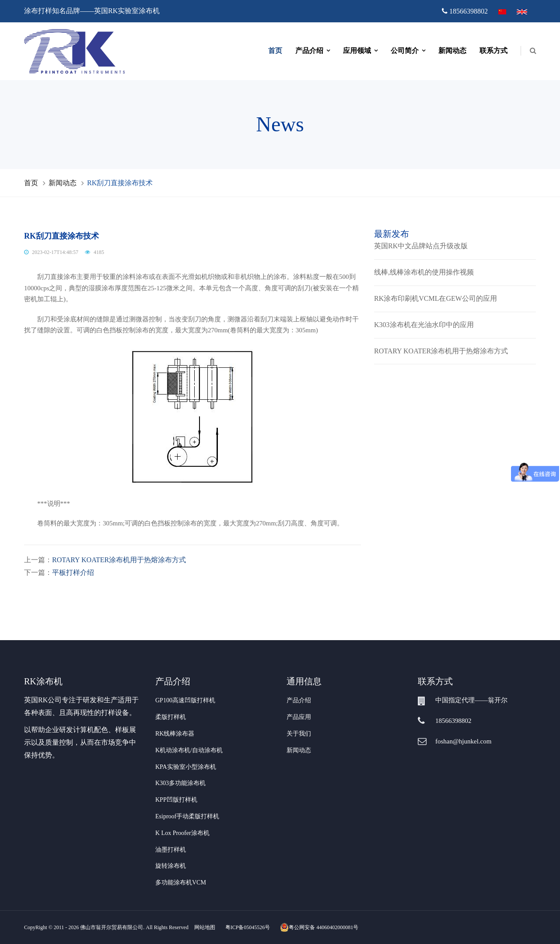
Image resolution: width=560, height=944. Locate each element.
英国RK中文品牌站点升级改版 (421, 246)
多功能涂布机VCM (181, 882)
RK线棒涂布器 (175, 734)
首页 (275, 51)
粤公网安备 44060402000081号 (319, 927)
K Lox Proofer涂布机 (182, 833)
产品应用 (299, 717)
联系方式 (493, 51)
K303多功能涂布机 (180, 783)
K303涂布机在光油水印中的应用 (424, 325)
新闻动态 (452, 51)
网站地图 (205, 927)
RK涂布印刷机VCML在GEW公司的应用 (436, 298)
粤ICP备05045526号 (248, 927)
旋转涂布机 (171, 866)
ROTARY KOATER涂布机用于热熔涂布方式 (119, 560)
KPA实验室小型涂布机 (186, 767)
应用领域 (357, 51)
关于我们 (299, 734)
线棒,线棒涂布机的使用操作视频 (424, 272)
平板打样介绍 (73, 572)
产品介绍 (309, 51)
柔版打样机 (171, 717)
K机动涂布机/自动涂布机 (189, 750)
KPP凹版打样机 (176, 800)
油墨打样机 (171, 850)
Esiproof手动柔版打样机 (187, 816)
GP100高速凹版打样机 (185, 700)
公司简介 (405, 51)
